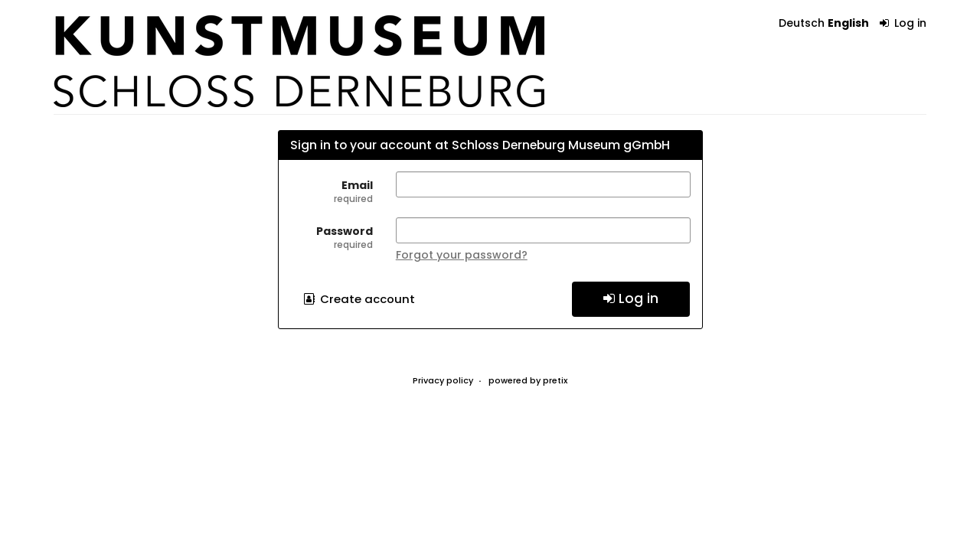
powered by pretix (528, 380)
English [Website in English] (848, 23)
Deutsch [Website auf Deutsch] (802, 23)
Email (332, 192)
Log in (903, 23)
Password (332, 238)
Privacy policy (443, 380)
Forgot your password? (462, 255)
